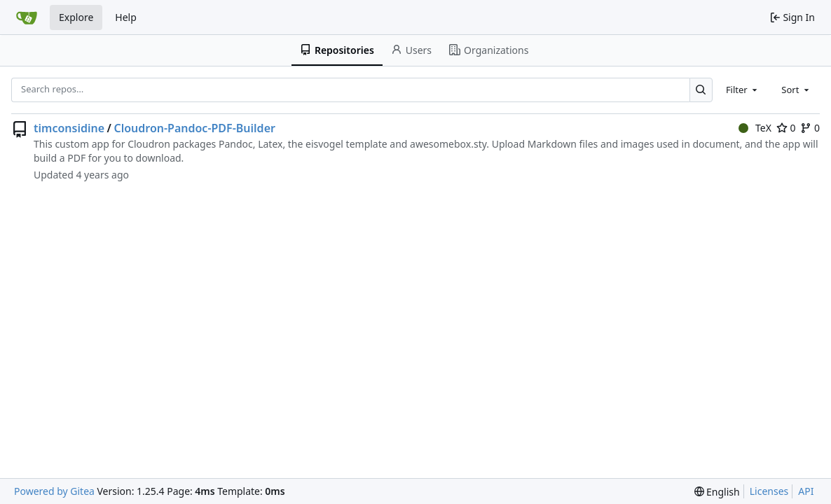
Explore (76, 17)
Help (126, 17)
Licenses (769, 491)
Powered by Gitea (54, 491)
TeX (755, 128)
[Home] (27, 17)
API (806, 491)
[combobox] (743, 90)
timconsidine (69, 128)
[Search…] (701, 90)
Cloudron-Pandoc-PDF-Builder (194, 128)
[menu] (717, 492)
